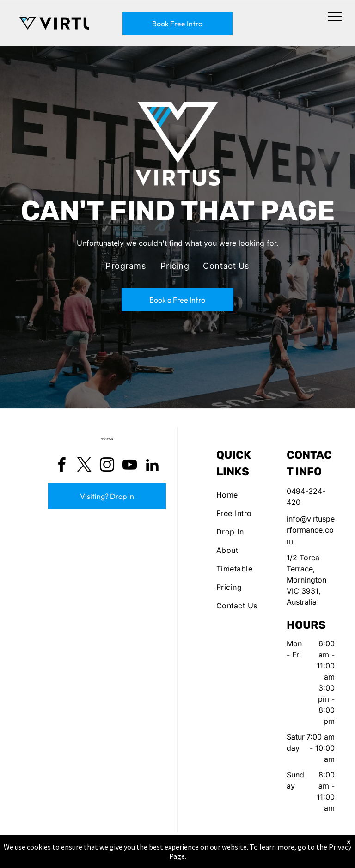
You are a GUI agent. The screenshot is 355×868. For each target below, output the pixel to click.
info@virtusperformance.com (311, 530)
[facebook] (62, 466)
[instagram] (107, 466)
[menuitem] (126, 266)
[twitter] (85, 466)
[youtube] (130, 466)
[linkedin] (153, 466)
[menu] (335, 17)
